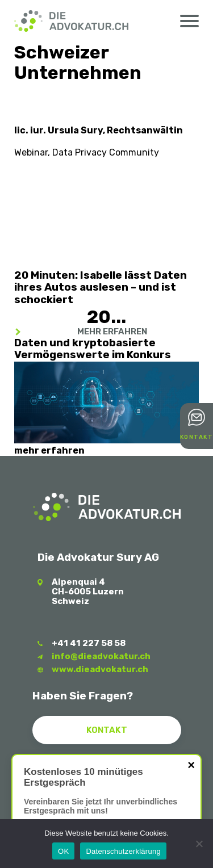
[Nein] (199, 844)
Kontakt (197, 437)
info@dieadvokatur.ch (101, 656)
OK (63, 851)
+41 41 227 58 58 (89, 643)
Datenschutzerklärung (123, 851)
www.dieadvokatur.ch (100, 669)
